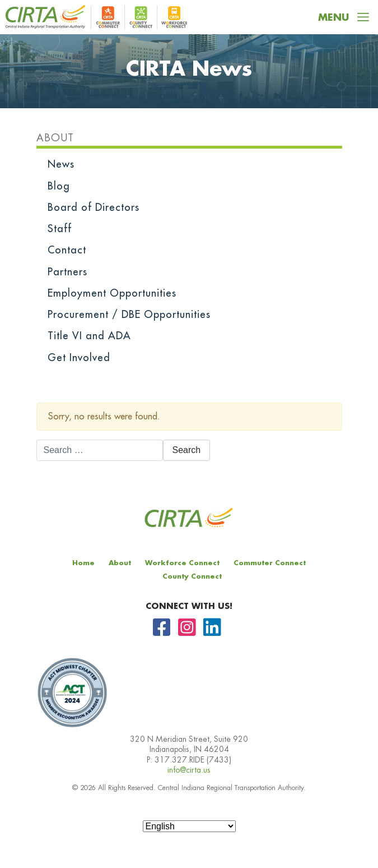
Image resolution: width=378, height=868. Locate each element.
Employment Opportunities (112, 293)
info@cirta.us (189, 770)
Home (83, 563)
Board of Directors (94, 207)
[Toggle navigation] (344, 17)
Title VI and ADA (89, 336)
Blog (59, 186)
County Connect (192, 576)
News (61, 164)
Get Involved (79, 358)
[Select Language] (189, 826)
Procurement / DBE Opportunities (129, 315)
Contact (67, 250)
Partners (67, 272)
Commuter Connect (270, 563)
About (55, 138)
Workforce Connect (182, 563)
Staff (60, 229)
